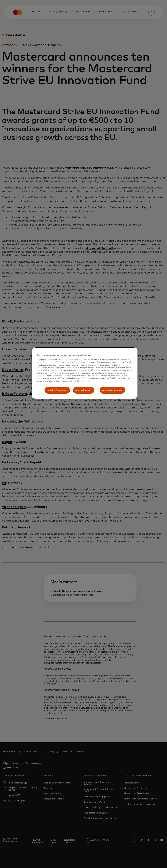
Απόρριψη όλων (84, 390)
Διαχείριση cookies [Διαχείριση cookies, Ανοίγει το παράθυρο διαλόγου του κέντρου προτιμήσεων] (112, 390)
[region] (85, 373)
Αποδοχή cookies (57, 390)
